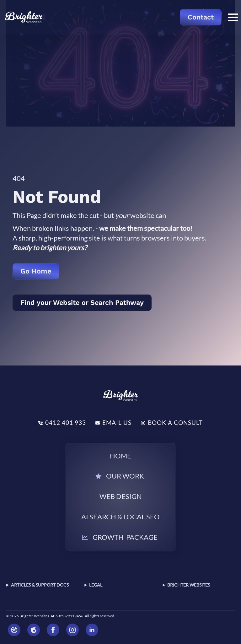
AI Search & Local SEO (120, 517)
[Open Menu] (233, 17)
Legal (96, 585)
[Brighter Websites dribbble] (14, 630)
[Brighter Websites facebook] (53, 630)
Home (120, 456)
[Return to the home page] (24, 17)
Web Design (121, 496)
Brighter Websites (189, 585)
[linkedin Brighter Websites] (92, 630)
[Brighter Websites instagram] (72, 630)
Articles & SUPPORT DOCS (40, 585)
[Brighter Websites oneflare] (34, 630)
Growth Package (125, 537)
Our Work (125, 476)
